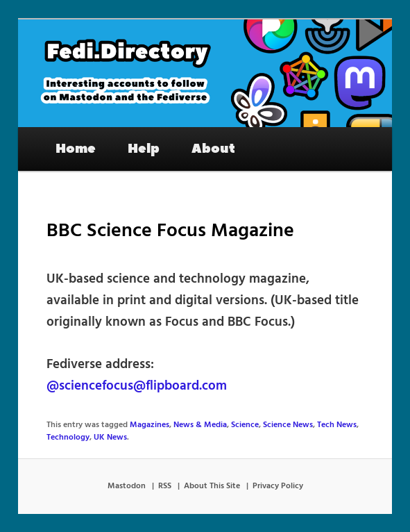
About (213, 149)
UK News (110, 438)
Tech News (337, 425)
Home (76, 149)
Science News (288, 425)
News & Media (200, 425)
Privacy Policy (278, 486)
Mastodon (127, 486)
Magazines (150, 425)
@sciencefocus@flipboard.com (137, 386)
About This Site (212, 486)
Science (245, 425)
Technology (68, 438)
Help (144, 149)
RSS (165, 486)
